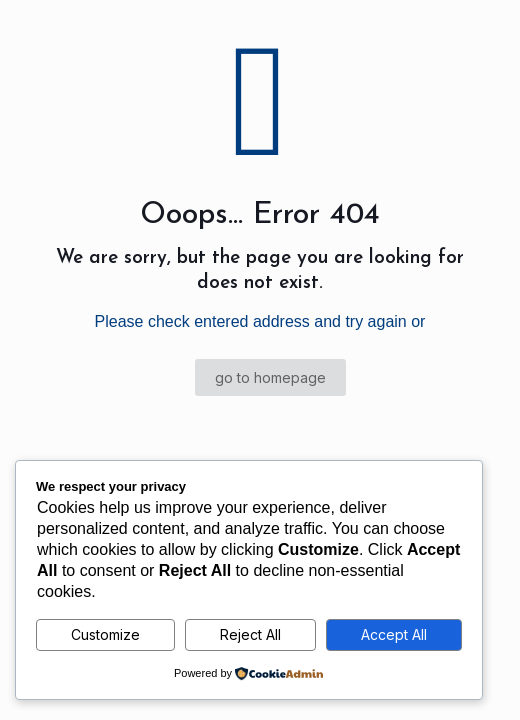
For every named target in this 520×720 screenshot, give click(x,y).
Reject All (250, 634)
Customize (105, 634)
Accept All (394, 634)
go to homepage (270, 377)
